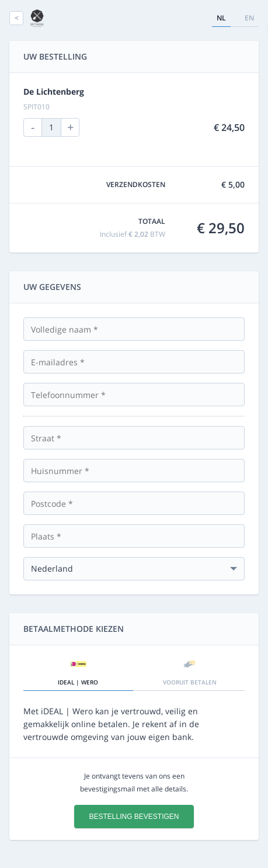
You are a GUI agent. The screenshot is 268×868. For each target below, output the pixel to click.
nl (221, 18)
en (249, 18)
